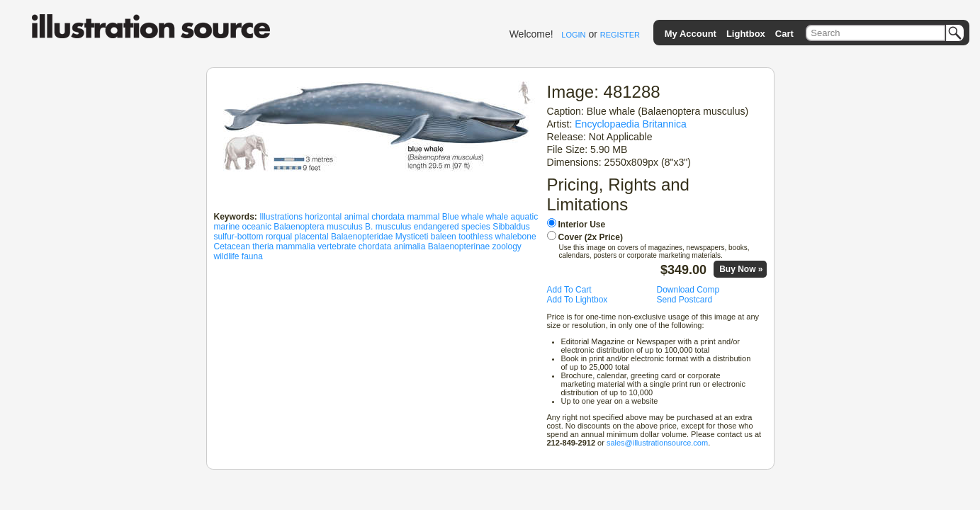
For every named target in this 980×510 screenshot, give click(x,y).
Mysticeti (412, 237)
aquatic (525, 217)
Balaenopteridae (362, 237)
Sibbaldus (511, 227)
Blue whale (463, 217)
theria (263, 246)
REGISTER (620, 35)
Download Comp (688, 290)
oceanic (257, 227)
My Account (691, 34)
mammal (423, 217)
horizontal (323, 217)
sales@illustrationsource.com (657, 443)
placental (312, 237)
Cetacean (232, 246)
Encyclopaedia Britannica (631, 124)
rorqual (279, 237)
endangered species (452, 227)
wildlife (227, 256)
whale (497, 217)
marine (227, 227)
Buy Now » (741, 269)
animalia (410, 246)
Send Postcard (685, 300)
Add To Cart (569, 290)
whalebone (516, 237)
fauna (252, 256)
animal (357, 217)
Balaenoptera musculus (318, 227)
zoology (507, 246)
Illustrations (281, 217)
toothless (475, 237)
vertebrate (337, 246)
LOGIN (573, 35)
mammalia (296, 246)
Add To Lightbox (578, 300)
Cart (784, 34)
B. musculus (388, 227)
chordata (388, 217)
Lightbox (746, 34)
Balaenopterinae (459, 246)
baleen (444, 237)
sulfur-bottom (239, 237)
